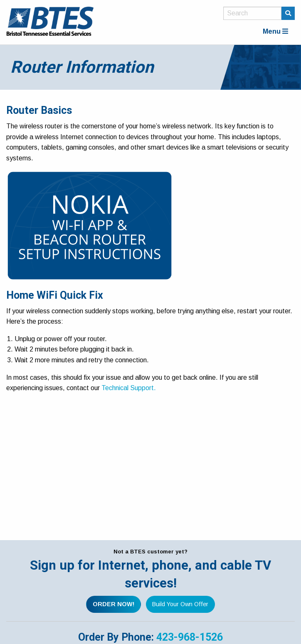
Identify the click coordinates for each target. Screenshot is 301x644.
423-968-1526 (190, 637)
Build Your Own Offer (180, 604)
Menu (275, 31)
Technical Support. (129, 388)
